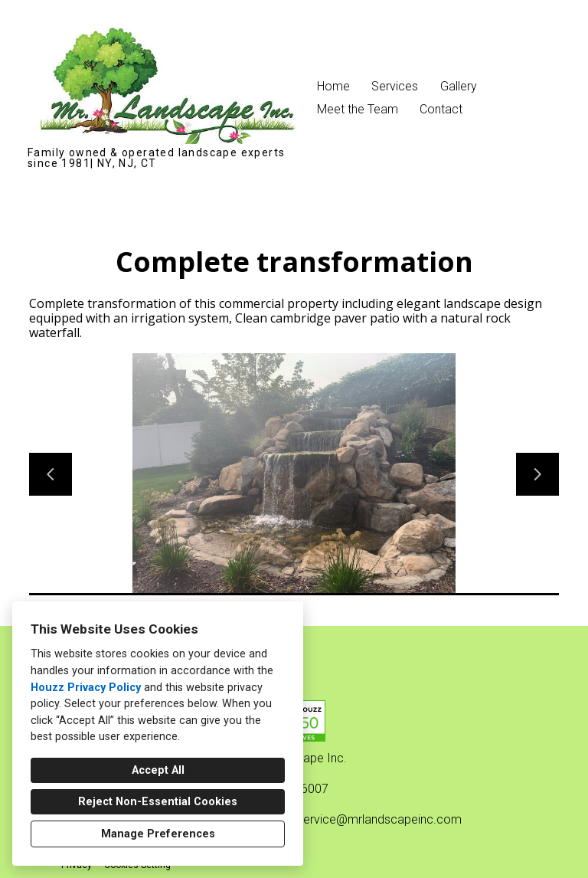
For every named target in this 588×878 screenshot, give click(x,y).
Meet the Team (358, 109)
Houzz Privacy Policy (86, 688)
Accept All (158, 770)
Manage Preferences (158, 834)
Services (395, 86)
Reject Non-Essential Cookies (158, 802)
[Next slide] (537, 474)
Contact (441, 109)
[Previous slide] (51, 474)
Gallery (459, 86)
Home (333, 86)
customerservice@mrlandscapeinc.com (353, 819)
